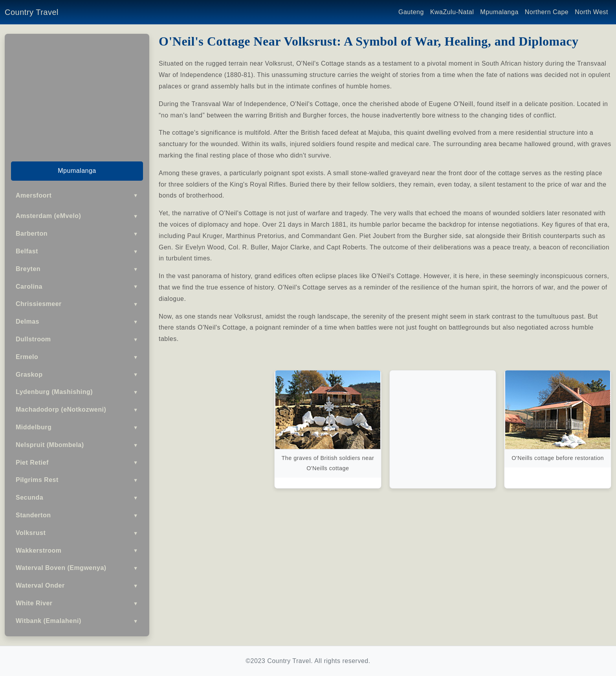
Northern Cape (547, 12)
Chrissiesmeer (77, 304)
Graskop (77, 375)
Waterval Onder (77, 586)
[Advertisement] (77, 95)
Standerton (77, 516)
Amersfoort (77, 195)
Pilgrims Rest (77, 480)
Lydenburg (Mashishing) (77, 392)
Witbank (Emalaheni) (77, 621)
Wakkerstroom (77, 551)
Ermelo (77, 357)
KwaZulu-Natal (452, 12)
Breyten (77, 269)
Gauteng (411, 12)
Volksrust (77, 533)
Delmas (77, 322)
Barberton (77, 234)
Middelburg (77, 428)
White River (77, 604)
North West (591, 12)
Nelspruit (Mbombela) (77, 445)
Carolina (77, 287)
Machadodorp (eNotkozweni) (77, 410)
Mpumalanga (499, 12)
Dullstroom (77, 340)
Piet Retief (77, 463)
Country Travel (32, 12)
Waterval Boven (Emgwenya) (77, 568)
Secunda (77, 498)
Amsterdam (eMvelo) (77, 216)
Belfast (77, 252)
